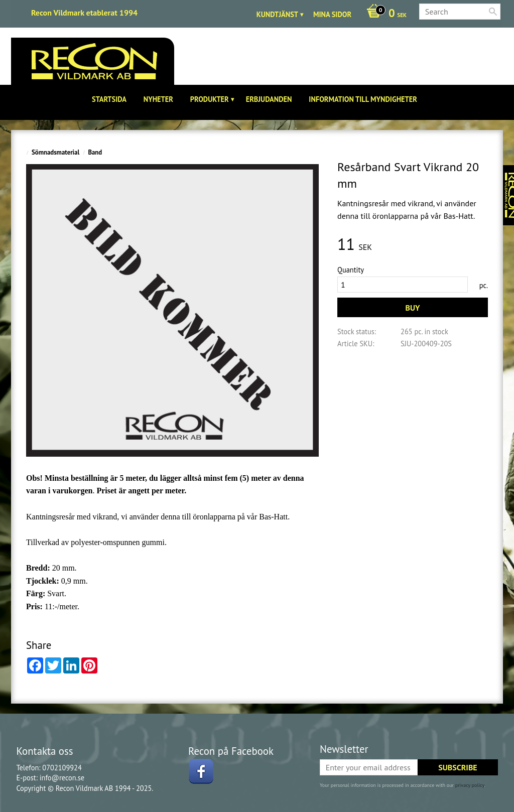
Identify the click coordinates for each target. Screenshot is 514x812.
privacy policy (470, 785)
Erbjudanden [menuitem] (269, 99)
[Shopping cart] (384, 14)
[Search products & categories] (460, 12)
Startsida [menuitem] (109, 99)
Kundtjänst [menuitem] (277, 14)
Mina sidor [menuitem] (332, 14)
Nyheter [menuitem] (158, 99)
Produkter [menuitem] (210, 99)
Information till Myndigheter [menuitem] (363, 99)
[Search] (493, 12)
